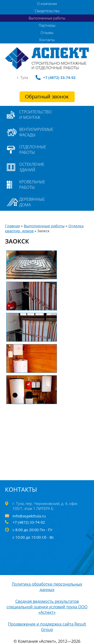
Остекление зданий (32, 167)
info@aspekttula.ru (29, 516)
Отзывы (47, 33)
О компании (47, 4)
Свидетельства (47, 11)
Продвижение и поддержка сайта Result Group (47, 627)
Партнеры (47, 25)
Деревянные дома (32, 202)
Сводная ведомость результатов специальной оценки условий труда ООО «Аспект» (47, 607)
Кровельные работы (32, 185)
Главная (12, 226)
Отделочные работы (33, 150)
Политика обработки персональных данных (47, 587)
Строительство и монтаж (36, 115)
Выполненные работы (47, 18)
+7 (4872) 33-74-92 (59, 77)
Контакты (47, 40)
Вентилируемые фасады (36, 132)
